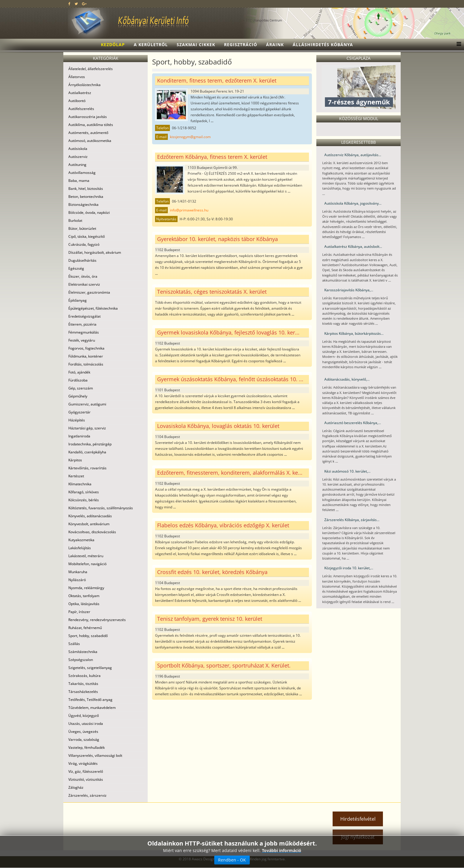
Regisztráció (241, 45)
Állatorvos (77, 77)
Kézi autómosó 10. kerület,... (347, 471)
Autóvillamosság (82, 173)
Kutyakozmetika (81, 540)
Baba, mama (79, 181)
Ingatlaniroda (79, 436)
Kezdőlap (113, 45)
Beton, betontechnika (86, 197)
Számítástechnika (83, 652)
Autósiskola (78, 149)
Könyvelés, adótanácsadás (90, 516)
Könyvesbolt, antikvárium (89, 524)
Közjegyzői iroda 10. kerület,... (349, 568)
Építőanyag (78, 300)
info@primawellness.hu (189, 210)
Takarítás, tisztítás (83, 684)
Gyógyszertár (79, 412)
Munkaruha (78, 572)
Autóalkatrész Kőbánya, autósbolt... (353, 247)
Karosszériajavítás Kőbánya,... (349, 290)
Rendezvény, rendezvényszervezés (97, 620)
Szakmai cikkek (196, 45)
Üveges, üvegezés (83, 732)
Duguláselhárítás (82, 260)
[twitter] (76, 4)
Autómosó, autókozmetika (90, 141)
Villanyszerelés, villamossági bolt (95, 755)
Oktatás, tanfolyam (84, 596)
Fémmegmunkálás (84, 332)
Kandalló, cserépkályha (87, 452)
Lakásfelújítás (80, 548)
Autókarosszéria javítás (88, 117)
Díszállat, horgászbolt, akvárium (95, 252)
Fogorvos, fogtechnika (86, 348)
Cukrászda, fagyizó (84, 244)
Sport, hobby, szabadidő (88, 636)
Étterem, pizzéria (82, 324)
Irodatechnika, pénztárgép (90, 444)
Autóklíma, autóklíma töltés (91, 125)
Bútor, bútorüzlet (82, 228)
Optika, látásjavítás (84, 604)
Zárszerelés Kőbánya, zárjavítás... (352, 520)
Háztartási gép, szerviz (87, 428)
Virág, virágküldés (83, 763)
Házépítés (77, 420)
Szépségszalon (81, 660)
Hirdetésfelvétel (358, 819)
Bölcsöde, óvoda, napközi (89, 212)
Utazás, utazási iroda (86, 724)
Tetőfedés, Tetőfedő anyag (90, 700)
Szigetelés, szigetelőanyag (90, 668)
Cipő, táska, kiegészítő (87, 236)
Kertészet (76, 476)
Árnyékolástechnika (84, 85)
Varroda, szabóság (84, 740)
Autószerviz (78, 157)
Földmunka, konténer (86, 356)
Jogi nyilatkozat (358, 837)
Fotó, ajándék (79, 372)
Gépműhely (78, 396)
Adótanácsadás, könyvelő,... (347, 379)
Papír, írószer (79, 612)
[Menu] (457, 45)
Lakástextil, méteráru (86, 556)
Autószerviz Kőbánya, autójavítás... (353, 155)
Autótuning (77, 165)
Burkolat (75, 220)
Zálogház (76, 787)
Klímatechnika (80, 484)
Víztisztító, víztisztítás (86, 779)
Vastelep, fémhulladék (87, 747)
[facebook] (69, 4)
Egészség (76, 268)
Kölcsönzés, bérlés (84, 500)
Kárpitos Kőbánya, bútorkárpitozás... (354, 333)
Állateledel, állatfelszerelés (91, 69)
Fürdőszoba (78, 380)
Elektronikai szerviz (84, 284)
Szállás (74, 644)
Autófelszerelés (81, 109)
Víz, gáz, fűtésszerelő (86, 771)
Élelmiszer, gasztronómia (89, 292)
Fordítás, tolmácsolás (86, 364)
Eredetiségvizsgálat (84, 316)
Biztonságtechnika (83, 205)
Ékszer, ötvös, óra (83, 276)
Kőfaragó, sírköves (84, 492)
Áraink (275, 45)
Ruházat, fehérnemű (85, 628)
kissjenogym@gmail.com (190, 137)
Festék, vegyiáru (82, 340)
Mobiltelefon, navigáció (87, 564)
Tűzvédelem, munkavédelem (92, 708)
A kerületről (151, 45)
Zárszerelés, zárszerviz (87, 795)
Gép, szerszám (81, 388)
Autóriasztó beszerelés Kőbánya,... (353, 423)
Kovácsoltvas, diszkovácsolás (92, 532)
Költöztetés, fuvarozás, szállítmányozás (101, 508)
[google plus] (84, 4)
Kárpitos (75, 460)
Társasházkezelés (83, 692)
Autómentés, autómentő (88, 133)
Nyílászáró (77, 580)
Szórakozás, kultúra (84, 676)
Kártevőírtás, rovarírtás (87, 468)
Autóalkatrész (80, 93)
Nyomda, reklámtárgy (86, 588)
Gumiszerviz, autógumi (87, 404)
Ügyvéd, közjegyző (84, 716)
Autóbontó (77, 101)
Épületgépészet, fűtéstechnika (93, 308)
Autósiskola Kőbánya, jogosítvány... (353, 203)
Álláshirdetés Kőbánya (323, 45)
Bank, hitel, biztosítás (86, 189)
